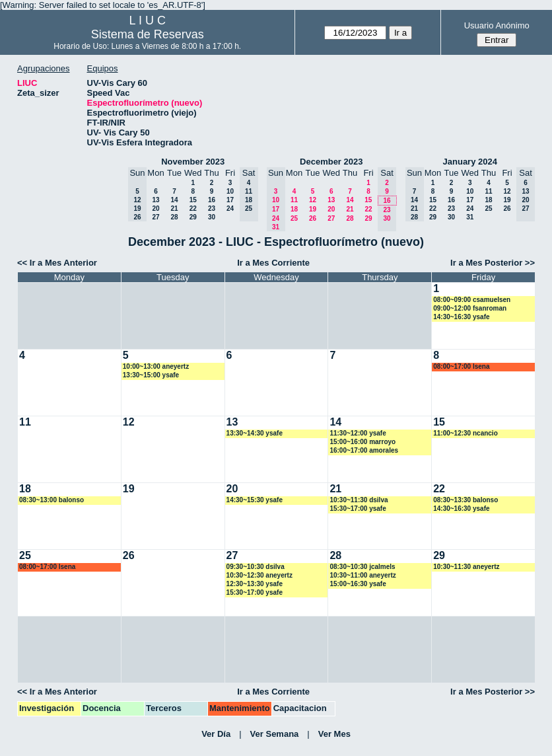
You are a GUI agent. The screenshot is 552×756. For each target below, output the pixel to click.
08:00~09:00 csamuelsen (472, 300)
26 (313, 218)
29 (193, 217)
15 (193, 200)
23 (212, 208)
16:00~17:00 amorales (364, 450)
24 (230, 208)
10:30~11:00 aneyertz (362, 575)
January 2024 (470, 162)
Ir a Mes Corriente (273, 263)
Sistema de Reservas (148, 34)
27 (155, 217)
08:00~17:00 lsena (461, 366)
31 (470, 217)
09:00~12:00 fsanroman (470, 308)
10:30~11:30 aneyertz (466, 567)
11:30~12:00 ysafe (358, 433)
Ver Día (216, 734)
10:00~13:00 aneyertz (156, 366)
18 (294, 209)
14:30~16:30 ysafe (461, 317)
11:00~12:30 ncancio (466, 433)
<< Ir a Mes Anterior (57, 263)
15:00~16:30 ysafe (358, 584)
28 (174, 217)
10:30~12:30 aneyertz (259, 575)
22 (193, 208)
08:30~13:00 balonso (52, 500)
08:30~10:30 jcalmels (362, 567)
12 (313, 200)
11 (294, 200)
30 (212, 217)
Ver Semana (275, 734)
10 (230, 191)
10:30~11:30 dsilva (359, 500)
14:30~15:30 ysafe (255, 500)
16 (212, 200)
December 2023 (331, 162)
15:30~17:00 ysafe (358, 509)
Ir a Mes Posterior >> (493, 263)
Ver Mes (334, 734)
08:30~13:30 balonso (466, 500)
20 (155, 208)
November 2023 (193, 162)
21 (174, 208)
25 (294, 218)
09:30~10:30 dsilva (256, 567)
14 (174, 200)
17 (230, 200)
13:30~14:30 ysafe (255, 433)
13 (155, 200)
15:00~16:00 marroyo (362, 442)
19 (313, 209)
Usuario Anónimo (497, 25)
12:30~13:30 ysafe (255, 584)
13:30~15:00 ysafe (151, 375)
